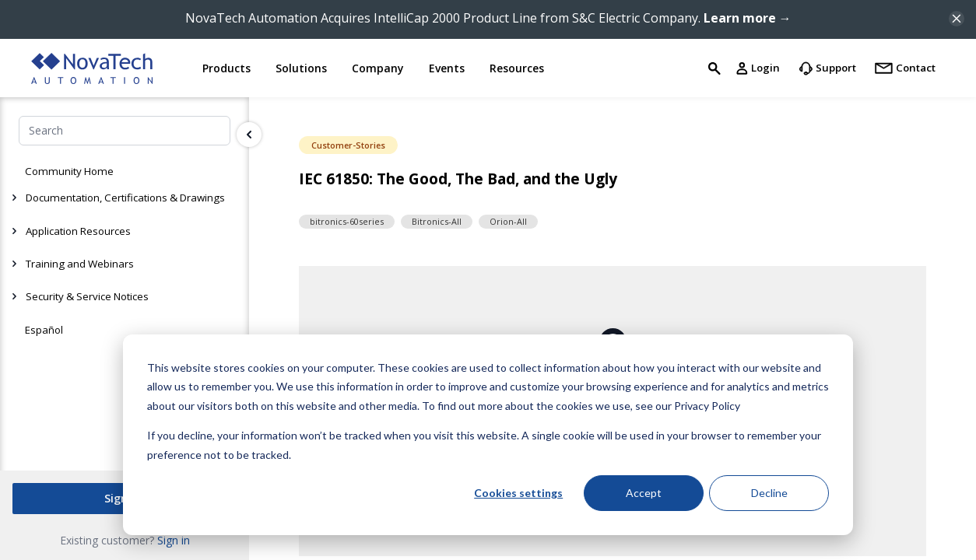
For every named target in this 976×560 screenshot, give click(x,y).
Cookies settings (518, 493)
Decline (769, 493)
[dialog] (488, 435)
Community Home (69, 171)
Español (44, 330)
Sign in (174, 539)
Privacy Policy (707, 406)
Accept (644, 493)
